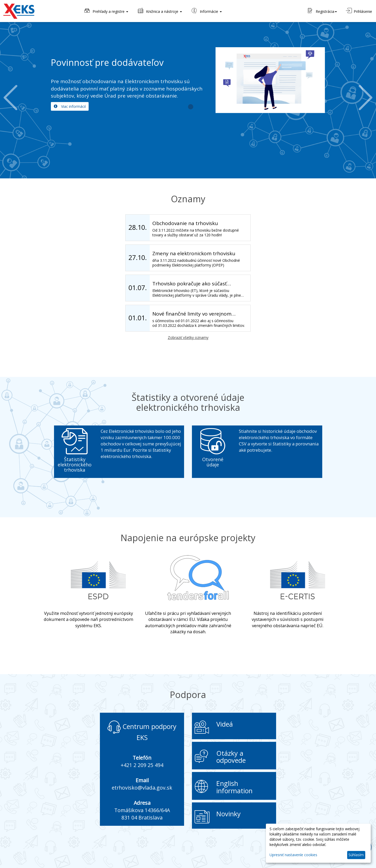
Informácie (206, 11)
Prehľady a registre (106, 11)
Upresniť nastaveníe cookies (293, 855)
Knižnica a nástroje (160, 11)
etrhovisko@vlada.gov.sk (142, 788)
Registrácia (322, 11)
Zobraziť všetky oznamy (188, 337)
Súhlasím (356, 855)
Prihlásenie (359, 11)
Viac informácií (70, 106)
